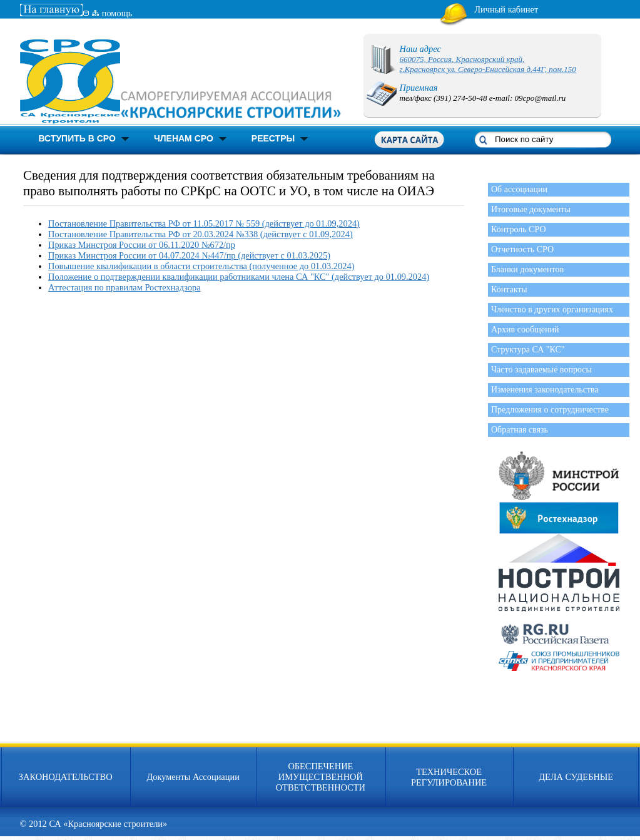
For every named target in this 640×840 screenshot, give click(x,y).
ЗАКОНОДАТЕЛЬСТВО (66, 777)
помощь (117, 13)
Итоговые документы (531, 209)
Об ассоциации (519, 189)
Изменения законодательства (545, 390)
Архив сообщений (525, 330)
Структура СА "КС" (528, 350)
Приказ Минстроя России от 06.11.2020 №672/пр (142, 245)
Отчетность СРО (522, 249)
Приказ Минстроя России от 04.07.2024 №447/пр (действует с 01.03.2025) (189, 255)
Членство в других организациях (552, 310)
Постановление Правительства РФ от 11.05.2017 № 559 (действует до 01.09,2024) (204, 223)
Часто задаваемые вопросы (541, 370)
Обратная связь (520, 430)
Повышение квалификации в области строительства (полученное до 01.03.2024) (201, 266)
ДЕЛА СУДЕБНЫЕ (576, 777)
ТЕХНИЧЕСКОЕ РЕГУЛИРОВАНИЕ (449, 777)
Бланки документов (527, 269)
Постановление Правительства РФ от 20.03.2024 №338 (154, 234)
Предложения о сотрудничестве (550, 410)
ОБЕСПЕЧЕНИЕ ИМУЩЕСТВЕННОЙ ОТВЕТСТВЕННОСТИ (321, 777)
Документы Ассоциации (193, 777)
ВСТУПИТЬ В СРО (77, 138)
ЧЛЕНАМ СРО (184, 138)
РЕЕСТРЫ (273, 138)
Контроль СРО (519, 229)
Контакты (509, 289)
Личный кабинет (506, 9)
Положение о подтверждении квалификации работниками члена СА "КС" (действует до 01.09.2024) (239, 277)
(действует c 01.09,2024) (307, 234)
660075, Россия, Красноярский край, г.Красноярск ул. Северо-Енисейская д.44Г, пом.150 (488, 64)
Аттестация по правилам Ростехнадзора (124, 287)
